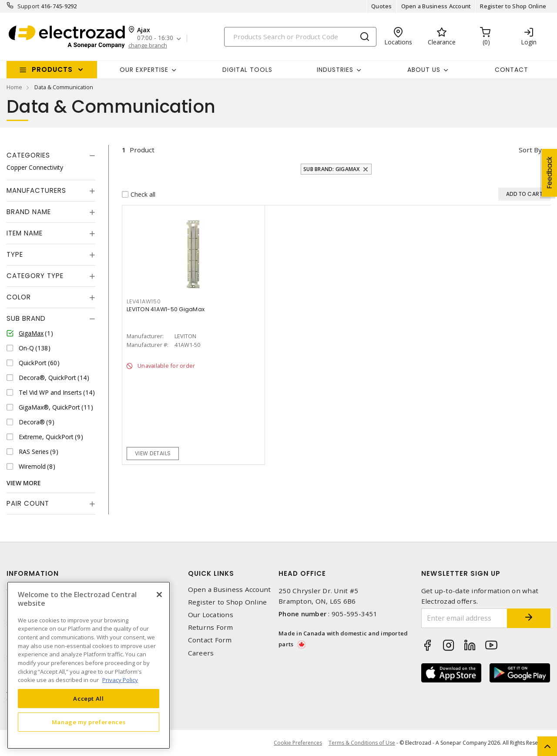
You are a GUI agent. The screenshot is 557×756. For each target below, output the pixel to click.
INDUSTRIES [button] (335, 70)
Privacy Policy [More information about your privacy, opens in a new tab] (120, 680)
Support (29, 6)
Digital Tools (247, 70)
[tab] (51, 155)
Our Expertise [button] (144, 70)
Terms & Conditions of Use (362, 743)
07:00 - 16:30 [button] (155, 38)
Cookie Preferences (298, 743)
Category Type (35, 276)
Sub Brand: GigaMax (332, 169)
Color (19, 297)
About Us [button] (424, 70)
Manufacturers (36, 190)
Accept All (89, 699)
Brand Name (29, 212)
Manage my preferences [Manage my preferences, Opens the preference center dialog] (89, 722)
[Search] (300, 37)
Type (15, 254)
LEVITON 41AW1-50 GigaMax (166, 309)
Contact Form (210, 640)
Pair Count (28, 503)
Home (14, 87)
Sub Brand (26, 318)
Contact (512, 70)
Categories (28, 155)
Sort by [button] (530, 150)
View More (24, 483)
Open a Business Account (436, 6)
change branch (148, 45)
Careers (201, 653)
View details (153, 453)
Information (33, 573)
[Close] (159, 595)
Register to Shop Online (513, 6)
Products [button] (52, 69)
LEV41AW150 (144, 301)
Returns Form (211, 627)
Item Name (25, 233)
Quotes (382, 6)
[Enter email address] (465, 618)
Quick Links (211, 573)
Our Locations (211, 615)
